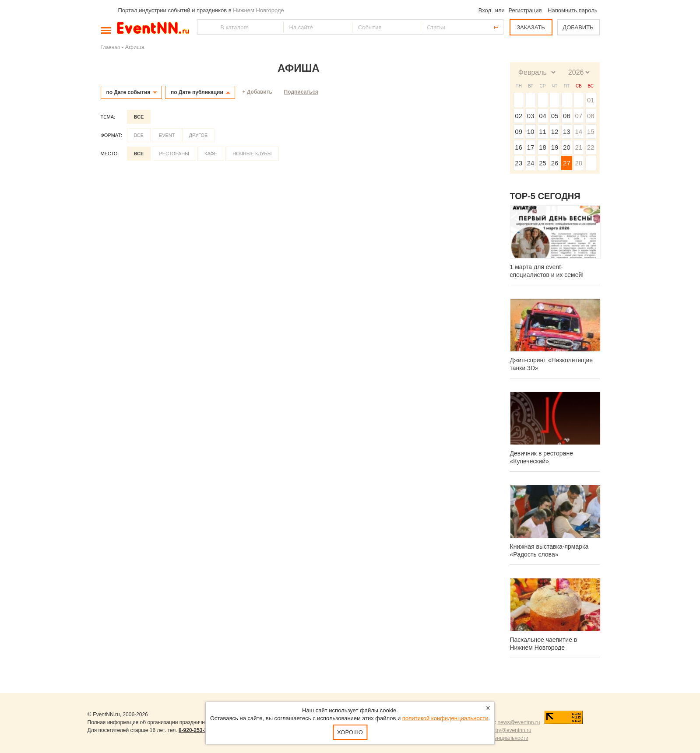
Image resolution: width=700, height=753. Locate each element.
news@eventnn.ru (519, 722)
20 (567, 147)
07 (579, 116)
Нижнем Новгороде (259, 10)
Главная (110, 47)
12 (555, 131)
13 (567, 131)
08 (591, 116)
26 (555, 163)
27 (567, 163)
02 (519, 116)
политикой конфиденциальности (445, 718)
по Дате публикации (197, 92)
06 (567, 116)
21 (579, 147)
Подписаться (301, 92)
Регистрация (525, 10)
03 (531, 116)
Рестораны (174, 154)
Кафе (211, 154)
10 (531, 131)
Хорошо (350, 732)
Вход (485, 10)
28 (579, 163)
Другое (199, 135)
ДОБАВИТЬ (578, 27)
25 (543, 163)
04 (543, 116)
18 (543, 147)
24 (531, 163)
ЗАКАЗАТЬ (531, 27)
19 (555, 147)
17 (531, 147)
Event (167, 135)
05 (555, 116)
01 (591, 100)
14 (579, 131)
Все (139, 117)
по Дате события (128, 92)
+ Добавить (257, 92)
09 (519, 131)
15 (591, 131)
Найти (204, 27)
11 (543, 131)
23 (519, 163)
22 (591, 147)
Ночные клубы (252, 154)
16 (519, 147)
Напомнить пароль (572, 10)
